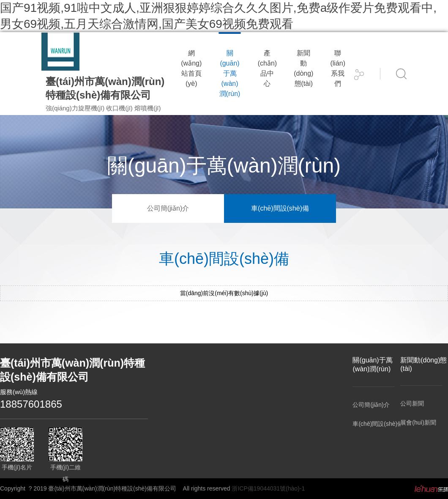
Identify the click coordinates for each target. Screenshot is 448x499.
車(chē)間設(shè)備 (280, 208)
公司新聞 (412, 403)
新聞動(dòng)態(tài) (303, 68)
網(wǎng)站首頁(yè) (191, 68)
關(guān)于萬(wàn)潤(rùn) (230, 73)
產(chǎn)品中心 (267, 68)
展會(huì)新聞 (418, 422)
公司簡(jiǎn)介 (168, 208)
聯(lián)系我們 (338, 68)
